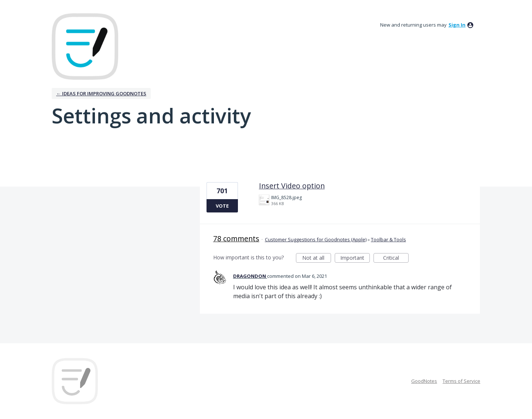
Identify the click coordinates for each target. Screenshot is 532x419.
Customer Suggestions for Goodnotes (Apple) (316, 239)
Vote (222, 206)
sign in (457, 25)
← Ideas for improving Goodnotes (101, 93)
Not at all (317, 258)
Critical (396, 258)
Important (355, 258)
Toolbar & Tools (388, 239)
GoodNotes (424, 381)
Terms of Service (461, 381)
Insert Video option (292, 186)
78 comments (236, 239)
